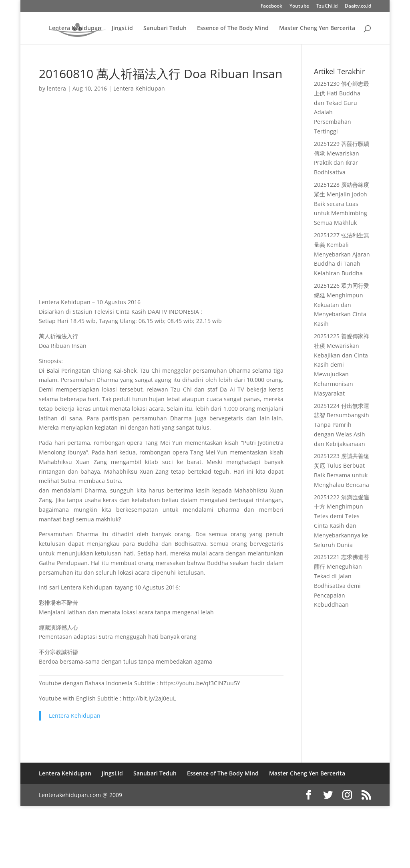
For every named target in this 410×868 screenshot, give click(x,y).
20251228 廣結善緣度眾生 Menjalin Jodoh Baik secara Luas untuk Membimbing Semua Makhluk (342, 204)
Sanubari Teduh (165, 28)
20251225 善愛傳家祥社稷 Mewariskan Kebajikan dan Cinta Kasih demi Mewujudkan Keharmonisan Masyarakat (342, 365)
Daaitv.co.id (358, 6)
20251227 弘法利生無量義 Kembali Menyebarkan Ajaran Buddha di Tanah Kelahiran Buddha (342, 254)
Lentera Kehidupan (75, 28)
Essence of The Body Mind (233, 28)
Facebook (271, 6)
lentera (56, 88)
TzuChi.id (327, 6)
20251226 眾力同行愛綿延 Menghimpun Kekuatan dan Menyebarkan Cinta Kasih (342, 305)
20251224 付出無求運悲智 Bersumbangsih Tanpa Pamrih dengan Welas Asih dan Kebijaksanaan (342, 425)
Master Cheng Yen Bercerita (317, 28)
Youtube (299, 6)
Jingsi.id (122, 28)
